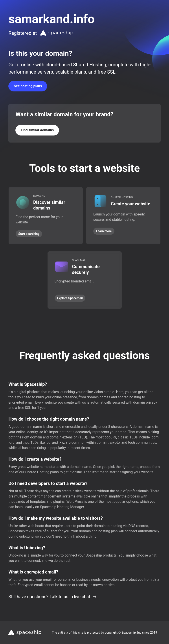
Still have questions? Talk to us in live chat (53, 597)
